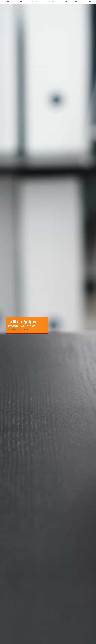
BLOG (20, 2)
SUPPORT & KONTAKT (70, 2)
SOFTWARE (50, 2)
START (7, 2)
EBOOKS (34, 2)
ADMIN (89, 2)
